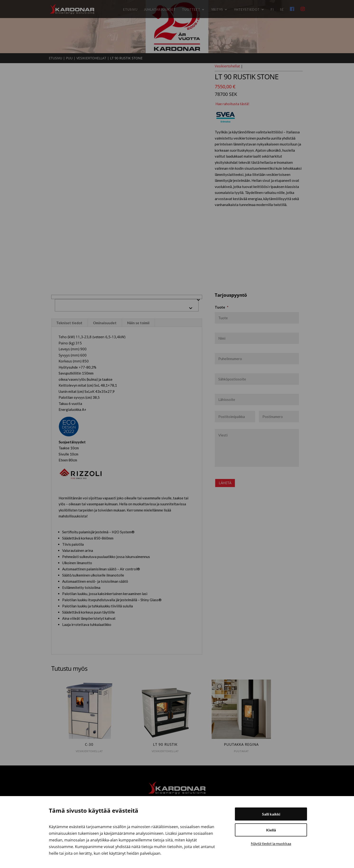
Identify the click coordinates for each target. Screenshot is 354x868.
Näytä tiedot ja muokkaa (271, 843)
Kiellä (271, 830)
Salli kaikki (271, 814)
